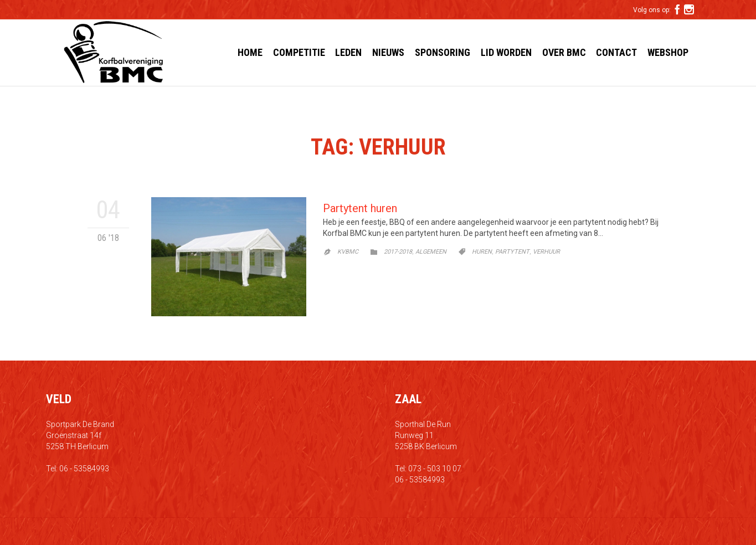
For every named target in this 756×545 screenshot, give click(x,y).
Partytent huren (360, 208)
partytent (512, 252)
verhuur (546, 252)
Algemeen (431, 252)
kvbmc (348, 252)
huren (482, 252)
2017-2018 (398, 252)
